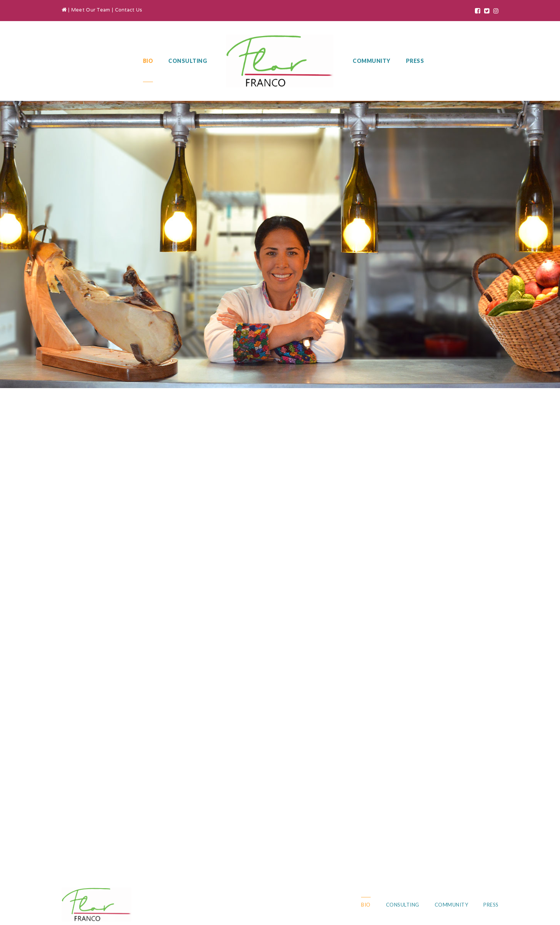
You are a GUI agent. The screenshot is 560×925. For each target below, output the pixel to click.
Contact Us (129, 10)
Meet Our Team (91, 10)
